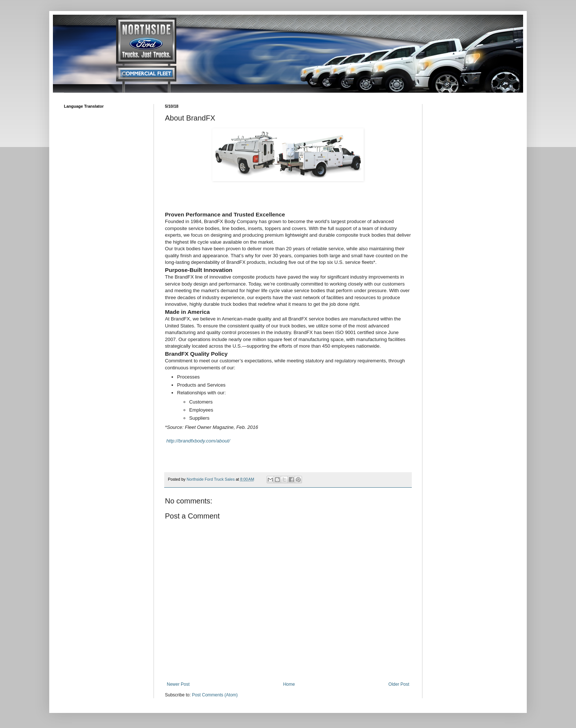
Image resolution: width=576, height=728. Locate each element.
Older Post (399, 684)
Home (289, 684)
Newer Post (178, 684)
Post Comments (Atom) (215, 695)
